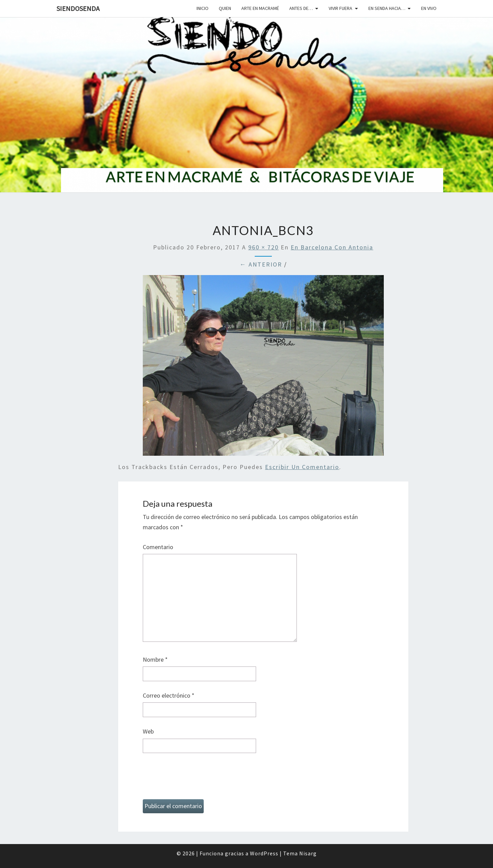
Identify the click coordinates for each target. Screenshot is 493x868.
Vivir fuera (340, 8)
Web (148, 731)
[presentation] (195, 779)
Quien (225, 8)
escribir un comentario (302, 467)
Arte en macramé (260, 8)
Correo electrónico (169, 695)
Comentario (158, 547)
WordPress (264, 853)
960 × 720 (263, 247)
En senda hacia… (387, 8)
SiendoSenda (78, 8)
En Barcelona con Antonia (332, 247)
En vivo (429, 8)
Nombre (155, 659)
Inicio (203, 8)
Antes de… (301, 8)
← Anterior (261, 264)
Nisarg (308, 853)
